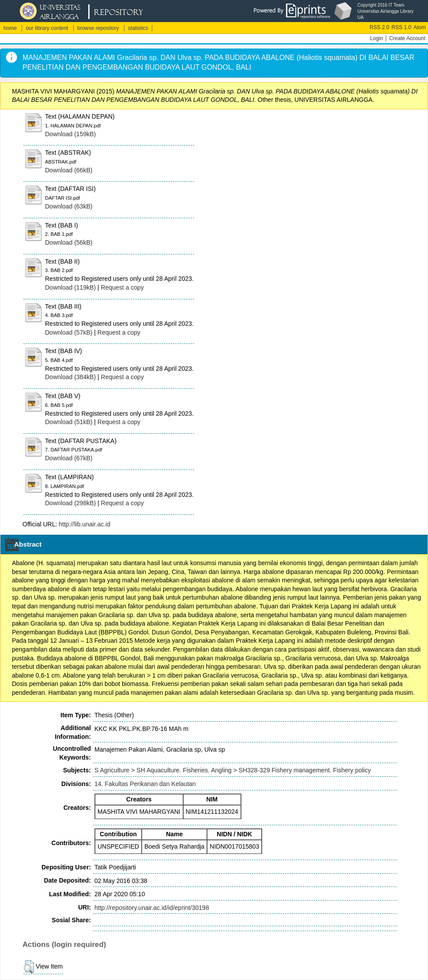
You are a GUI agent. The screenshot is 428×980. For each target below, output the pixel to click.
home (10, 28)
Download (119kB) (70, 287)
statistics (138, 28)
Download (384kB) (70, 377)
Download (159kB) (70, 134)
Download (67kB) (69, 458)
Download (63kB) (69, 206)
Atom (420, 27)
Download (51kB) (69, 422)
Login (377, 38)
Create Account (407, 38)
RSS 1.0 (401, 27)
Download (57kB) (69, 332)
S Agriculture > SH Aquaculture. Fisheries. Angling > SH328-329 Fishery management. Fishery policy (233, 770)
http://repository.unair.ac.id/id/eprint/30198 (152, 908)
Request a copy (122, 287)
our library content (47, 28)
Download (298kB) (70, 503)
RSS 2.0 (380, 27)
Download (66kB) (69, 170)
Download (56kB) (69, 242)
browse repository (98, 28)
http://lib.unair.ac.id (84, 524)
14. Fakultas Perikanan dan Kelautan (145, 784)
